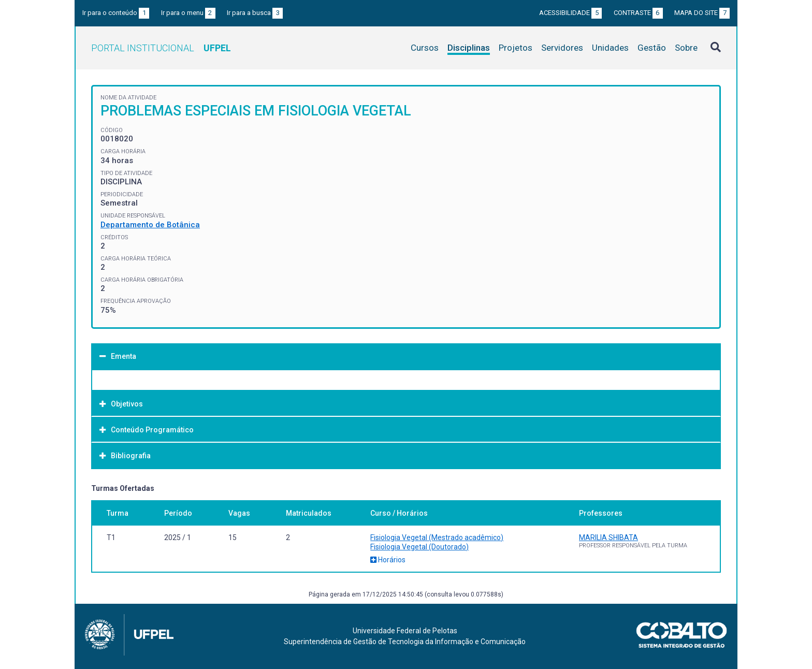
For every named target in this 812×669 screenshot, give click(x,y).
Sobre (686, 48)
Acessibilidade (570, 13)
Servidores (562, 48)
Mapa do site (702, 13)
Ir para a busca (255, 13)
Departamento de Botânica (150, 225)
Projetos (516, 48)
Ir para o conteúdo (116, 13)
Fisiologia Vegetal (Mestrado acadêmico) (437, 537)
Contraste (638, 13)
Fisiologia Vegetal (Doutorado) (419, 547)
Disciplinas (469, 48)
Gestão (652, 48)
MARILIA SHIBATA (608, 537)
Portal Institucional (161, 48)
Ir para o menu (188, 13)
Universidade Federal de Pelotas (405, 631)
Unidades (610, 48)
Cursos (425, 48)
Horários (388, 560)
